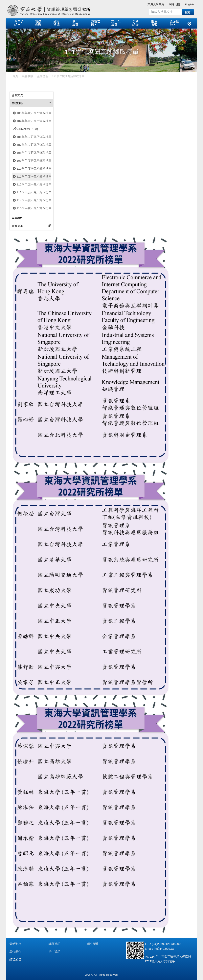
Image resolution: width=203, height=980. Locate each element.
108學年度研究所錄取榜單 (34, 152)
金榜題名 (43, 76)
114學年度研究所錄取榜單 (34, 199)
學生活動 (93, 943)
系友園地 (174, 23)
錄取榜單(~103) (28, 128)
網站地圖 (174, 4)
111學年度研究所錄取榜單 (34, 176)
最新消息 (15, 943)
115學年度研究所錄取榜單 (34, 207)
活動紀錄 (135, 23)
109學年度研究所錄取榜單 (34, 160)
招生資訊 (54, 951)
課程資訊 (56, 23)
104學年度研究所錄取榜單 (34, 120)
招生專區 (75, 23)
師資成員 (38, 23)
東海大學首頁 (156, 4)
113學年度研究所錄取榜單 (34, 192)
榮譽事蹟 (96, 23)
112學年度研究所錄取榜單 (34, 184)
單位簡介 (15, 951)
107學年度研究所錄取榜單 (34, 144)
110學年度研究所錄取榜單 (34, 168)
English (189, 4)
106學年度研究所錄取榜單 (34, 136)
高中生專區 (116, 23)
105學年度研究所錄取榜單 (34, 112)
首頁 (15, 76)
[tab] (32, 95)
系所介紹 (19, 23)
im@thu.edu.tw (164, 948)
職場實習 (154, 23)
